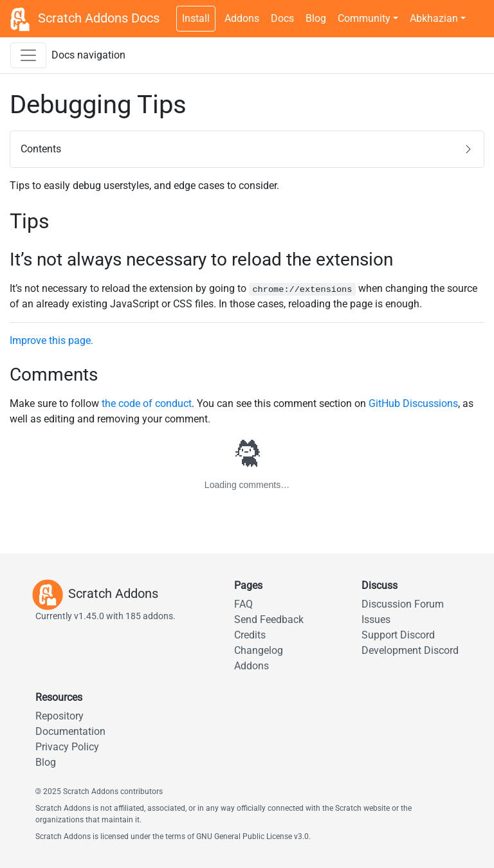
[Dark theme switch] (478, 12)
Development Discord (410, 650)
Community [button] (364, 18)
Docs (282, 18)
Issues (376, 619)
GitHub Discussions (413, 403)
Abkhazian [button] (434, 18)
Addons (242, 18)
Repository (59, 716)
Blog (316, 18)
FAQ (243, 604)
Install (196, 18)
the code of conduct (147, 403)
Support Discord (398, 635)
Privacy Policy (67, 747)
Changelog (259, 650)
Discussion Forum (403, 604)
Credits (250, 635)
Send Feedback (269, 619)
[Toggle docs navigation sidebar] (28, 55)
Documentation (70, 731)
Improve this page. (51, 340)
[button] (247, 149)
